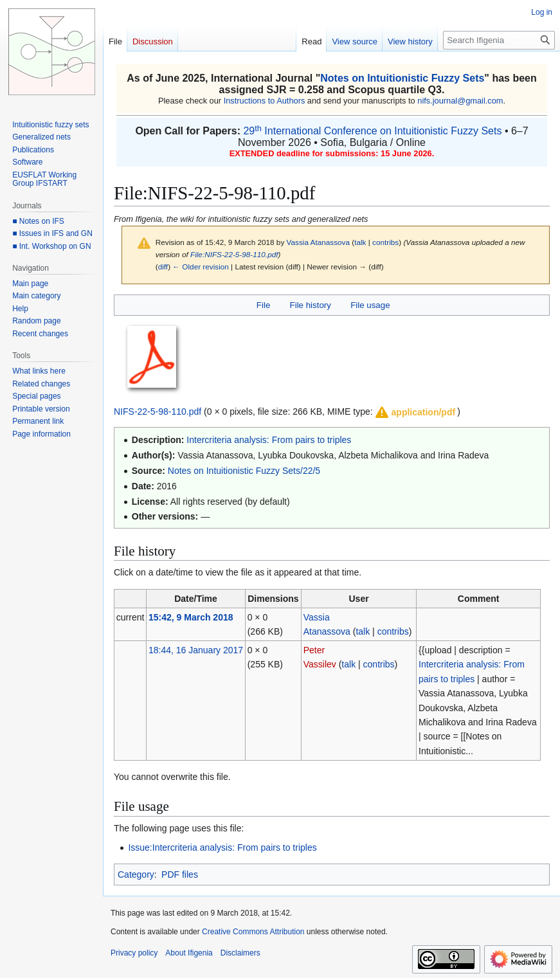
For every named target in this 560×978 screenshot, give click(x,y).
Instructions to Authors (265, 101)
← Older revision (201, 267)
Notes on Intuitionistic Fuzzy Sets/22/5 (244, 471)
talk (360, 242)
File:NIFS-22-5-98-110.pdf (234, 254)
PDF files (180, 874)
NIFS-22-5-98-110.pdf (158, 412)
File (263, 305)
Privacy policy (134, 953)
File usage (370, 305)
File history (311, 305)
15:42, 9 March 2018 (191, 617)
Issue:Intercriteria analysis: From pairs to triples (222, 847)
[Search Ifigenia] (499, 40)
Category (136, 874)
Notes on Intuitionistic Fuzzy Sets (402, 78)
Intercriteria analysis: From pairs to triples (269, 440)
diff (163, 267)
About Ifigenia (189, 953)
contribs (385, 242)
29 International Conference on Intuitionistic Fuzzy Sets (372, 131)
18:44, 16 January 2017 (196, 650)
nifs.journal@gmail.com (460, 101)
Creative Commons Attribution (253, 932)
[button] (415, 412)
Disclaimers (240, 953)
